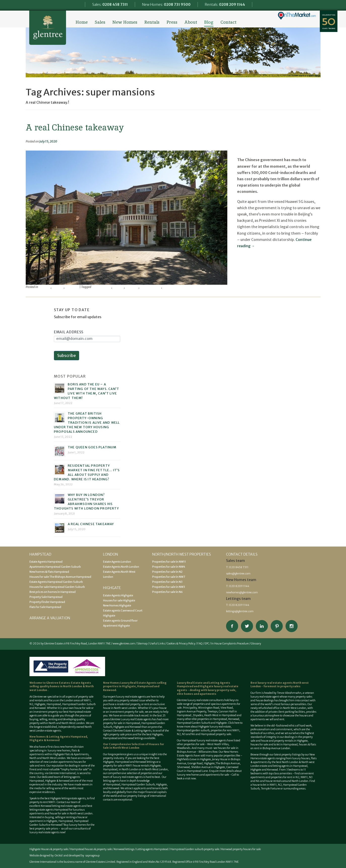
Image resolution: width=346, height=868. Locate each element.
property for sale (134, 712)
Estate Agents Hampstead (46, 562)
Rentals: (225, 5)
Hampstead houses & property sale (91, 849)
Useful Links (157, 644)
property (58, 287)
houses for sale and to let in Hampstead (274, 745)
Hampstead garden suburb (193, 730)
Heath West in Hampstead (220, 715)
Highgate (40, 704)
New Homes (125, 22)
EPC (207, 644)
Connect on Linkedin (262, 626)
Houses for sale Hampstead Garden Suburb (57, 587)
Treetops (212, 712)
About (191, 22)
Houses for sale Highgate (119, 601)
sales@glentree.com (238, 574)
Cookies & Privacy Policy (181, 644)
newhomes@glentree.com (242, 592)
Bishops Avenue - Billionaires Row (197, 752)
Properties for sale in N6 (167, 592)
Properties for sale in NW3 (169, 587)
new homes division (72, 747)
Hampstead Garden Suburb (79, 704)
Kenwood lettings (124, 849)
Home (82, 22)
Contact (228, 22)
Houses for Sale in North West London (134, 746)
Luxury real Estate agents (136, 719)
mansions (132, 287)
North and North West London (67, 723)
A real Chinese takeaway (75, 127)
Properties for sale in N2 (167, 572)
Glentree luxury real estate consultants (200, 700)
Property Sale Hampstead (46, 597)
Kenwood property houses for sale (241, 849)
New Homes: (166, 5)
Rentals (152, 22)
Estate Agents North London (121, 567)
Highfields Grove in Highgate (194, 759)
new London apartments (58, 762)
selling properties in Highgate (135, 685)
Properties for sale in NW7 (169, 577)
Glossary (256, 644)
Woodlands (184, 748)
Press (172, 22)
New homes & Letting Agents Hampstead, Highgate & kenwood (59, 739)
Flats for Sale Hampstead (45, 607)
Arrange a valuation (50, 618)
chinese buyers (102, 287)
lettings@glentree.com (240, 611)
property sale (86, 697)
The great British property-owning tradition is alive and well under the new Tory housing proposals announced (87, 423)
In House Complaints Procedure (230, 644)
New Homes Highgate (117, 606)
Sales (100, 22)
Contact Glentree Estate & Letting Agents (127, 731)
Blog (209, 22)
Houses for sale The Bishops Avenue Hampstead (60, 577)
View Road (227, 708)
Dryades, (199, 715)
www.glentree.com (124, 644)
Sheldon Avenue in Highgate (208, 767)
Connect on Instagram (292, 626)
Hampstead (54, 704)
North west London (81, 813)
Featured (45, 287)
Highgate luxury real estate (215, 727)
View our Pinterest (277, 626)
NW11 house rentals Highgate (143, 766)
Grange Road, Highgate (201, 763)
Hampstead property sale (216, 734)
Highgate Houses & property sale (49, 849)
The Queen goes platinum (92, 447)
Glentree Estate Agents (48, 28)
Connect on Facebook (232, 626)
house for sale (83, 708)
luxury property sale (222, 690)
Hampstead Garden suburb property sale (195, 849)
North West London (156, 769)
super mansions (151, 287)
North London (73, 686)
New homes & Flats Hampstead (49, 572)
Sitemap (142, 644)
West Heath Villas (218, 744)
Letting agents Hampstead (152, 849)
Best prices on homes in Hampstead (53, 592)
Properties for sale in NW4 (169, 567)
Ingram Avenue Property (192, 712)
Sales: (110, 5)
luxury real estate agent (265, 697)
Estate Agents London (117, 562)
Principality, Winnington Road (201, 708)
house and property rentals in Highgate (284, 741)
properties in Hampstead (212, 719)
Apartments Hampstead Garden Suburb (55, 567)
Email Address (69, 332)
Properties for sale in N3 (167, 582)
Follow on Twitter (247, 626)
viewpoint (72, 287)
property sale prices (121, 734)
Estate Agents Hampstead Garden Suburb (56, 582)
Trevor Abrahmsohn (176, 287)
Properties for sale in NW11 (169, 562)
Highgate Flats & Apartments (71, 754)
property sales (290, 686)
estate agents (138, 697)
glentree (118, 287)
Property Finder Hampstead (47, 602)
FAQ (200, 644)
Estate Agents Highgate (118, 595)
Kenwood (57, 825)
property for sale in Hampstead (122, 723)
